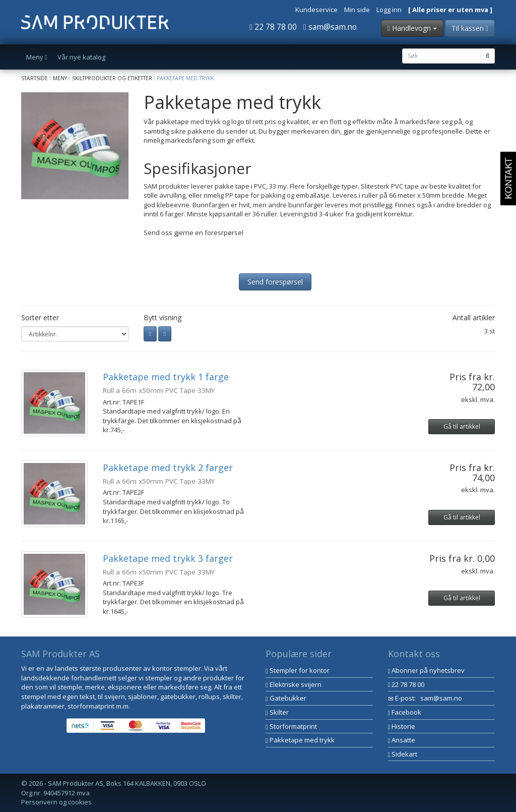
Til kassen (470, 28)
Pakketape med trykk (300, 740)
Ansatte (402, 740)
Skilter (277, 712)
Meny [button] (37, 57)
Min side (357, 10)
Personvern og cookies (56, 802)
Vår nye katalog (81, 57)
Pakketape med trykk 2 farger (168, 468)
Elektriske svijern (294, 684)
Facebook (405, 712)
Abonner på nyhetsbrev (427, 670)
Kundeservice (316, 10)
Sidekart (403, 754)
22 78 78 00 (273, 27)
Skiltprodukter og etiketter (112, 78)
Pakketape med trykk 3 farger (168, 558)
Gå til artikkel (462, 426)
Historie (402, 726)
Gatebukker (286, 698)
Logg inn (389, 10)
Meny (60, 78)
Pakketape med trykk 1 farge (166, 377)
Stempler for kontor (298, 670)
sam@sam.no (330, 27)
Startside (35, 78)
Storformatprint (291, 726)
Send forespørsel (275, 282)
